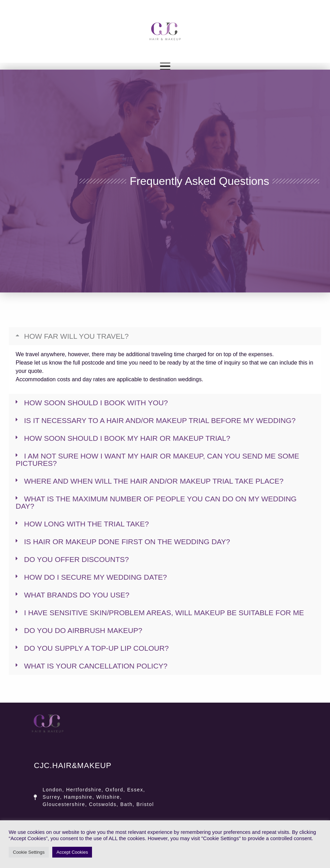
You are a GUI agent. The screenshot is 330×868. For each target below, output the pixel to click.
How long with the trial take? (86, 524)
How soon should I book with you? (96, 403)
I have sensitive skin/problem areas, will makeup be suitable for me (164, 613)
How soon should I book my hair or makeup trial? (127, 438)
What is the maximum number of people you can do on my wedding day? (156, 502)
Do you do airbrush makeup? (83, 630)
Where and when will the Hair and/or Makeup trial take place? (154, 481)
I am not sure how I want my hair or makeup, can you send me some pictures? (158, 460)
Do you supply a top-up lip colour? (96, 648)
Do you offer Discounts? (76, 559)
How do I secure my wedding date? (95, 577)
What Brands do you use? (77, 595)
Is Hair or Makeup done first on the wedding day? (127, 542)
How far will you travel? (76, 336)
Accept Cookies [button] (72, 852)
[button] (165, 336)
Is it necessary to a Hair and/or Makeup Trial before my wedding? (160, 420)
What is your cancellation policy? (96, 666)
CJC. (73, 765)
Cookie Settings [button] (29, 852)
